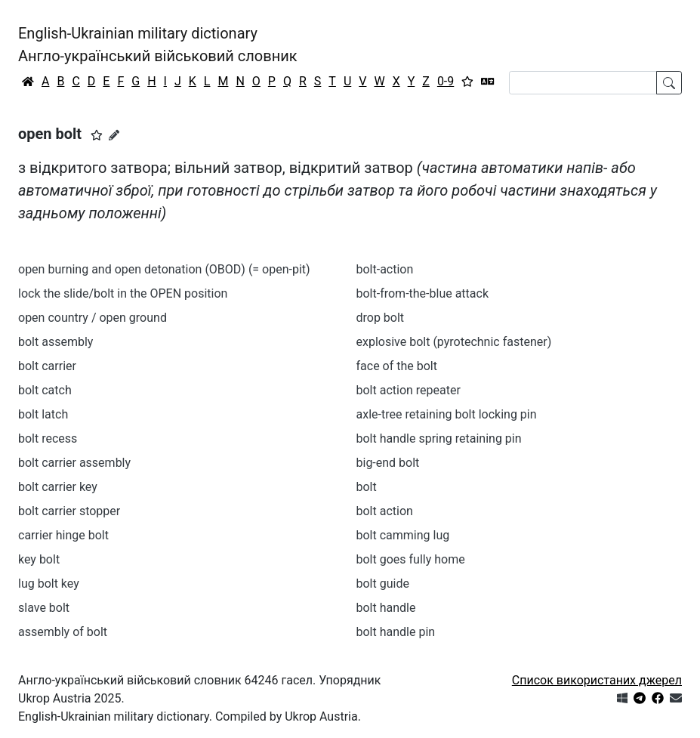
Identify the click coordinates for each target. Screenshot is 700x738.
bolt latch (43, 414)
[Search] (583, 83)
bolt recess (48, 438)
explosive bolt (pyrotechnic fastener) (454, 342)
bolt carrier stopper (69, 511)
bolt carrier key (58, 487)
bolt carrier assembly (74, 463)
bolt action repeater (409, 390)
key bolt (39, 559)
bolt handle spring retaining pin (439, 438)
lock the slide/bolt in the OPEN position (123, 293)
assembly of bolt (63, 632)
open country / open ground (93, 318)
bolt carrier (47, 366)
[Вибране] (467, 82)
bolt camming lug (403, 535)
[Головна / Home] (28, 82)
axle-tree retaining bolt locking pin (447, 414)
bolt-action (385, 269)
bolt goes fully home (411, 559)
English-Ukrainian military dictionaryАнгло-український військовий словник (158, 45)
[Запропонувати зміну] (114, 135)
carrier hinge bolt (63, 535)
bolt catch (45, 390)
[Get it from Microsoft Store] (622, 698)
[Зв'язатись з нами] (676, 698)
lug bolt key (49, 584)
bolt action (385, 511)
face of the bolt (397, 366)
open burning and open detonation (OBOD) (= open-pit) (164, 269)
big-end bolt (388, 463)
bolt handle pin (396, 632)
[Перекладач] (488, 82)
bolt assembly (56, 342)
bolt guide (383, 584)
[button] (97, 135)
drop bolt (381, 318)
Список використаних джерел (597, 680)
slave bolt (44, 608)
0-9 (446, 81)
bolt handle (386, 608)
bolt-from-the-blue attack (423, 293)
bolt (367, 487)
